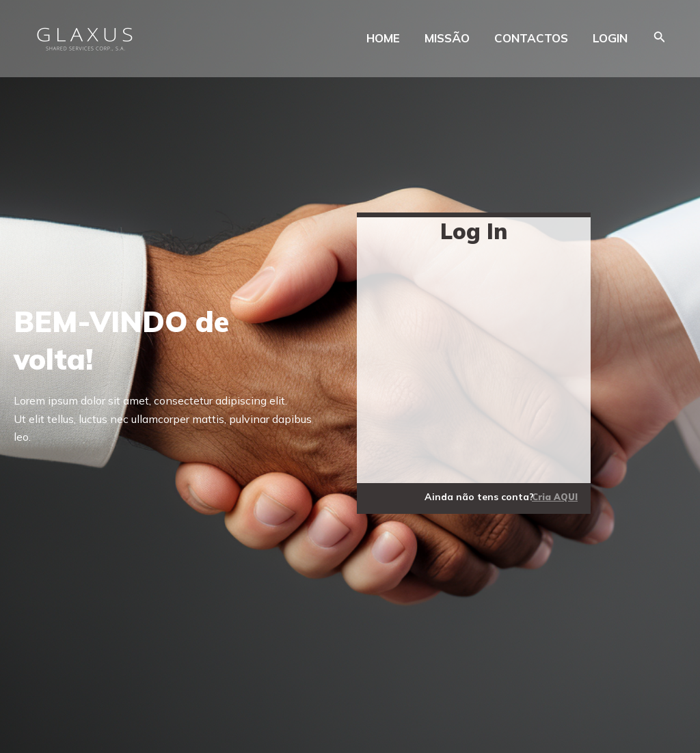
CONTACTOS (531, 38)
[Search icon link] (660, 38)
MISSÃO (447, 38)
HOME (383, 38)
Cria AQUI (555, 497)
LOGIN (610, 38)
